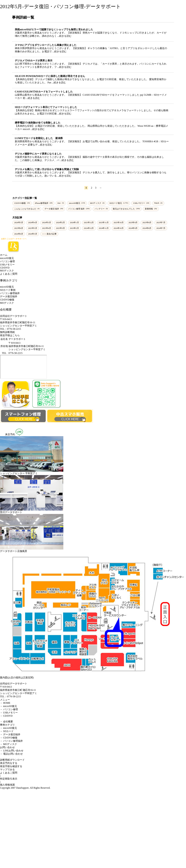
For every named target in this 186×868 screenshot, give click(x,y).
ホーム (4, 255)
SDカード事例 (8, 290)
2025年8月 (147, 223)
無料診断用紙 (7, 332)
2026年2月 (60, 223)
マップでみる (7, 769)
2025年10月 (119, 223)
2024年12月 (89, 228)
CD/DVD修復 (20, 203)
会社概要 (8, 722)
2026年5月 (19, 223)
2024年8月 (147, 228)
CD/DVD (5, 268)
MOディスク (96, 203)
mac (59, 203)
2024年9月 (133, 228)
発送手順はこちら (10, 335)
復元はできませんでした (124, 209)
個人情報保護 (7, 785)
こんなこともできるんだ (25, 209)
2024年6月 (19, 234)
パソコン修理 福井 (76, 209)
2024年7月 (161, 228)
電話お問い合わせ (13, 754)
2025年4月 (47, 228)
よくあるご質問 (9, 274)
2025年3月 (60, 228)
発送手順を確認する (11, 766)
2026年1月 (74, 223)
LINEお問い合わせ (13, 751)
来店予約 (7, 434)
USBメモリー (139, 203)
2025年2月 (74, 228)
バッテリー (100, 209)
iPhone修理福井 (42, 203)
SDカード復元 (116, 203)
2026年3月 (47, 223)
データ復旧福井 (9, 296)
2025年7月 (161, 223)
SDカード (8, 731)
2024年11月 (104, 228)
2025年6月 (19, 228)
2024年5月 (33, 234)
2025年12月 (89, 223)
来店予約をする (9, 763)
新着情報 (149, 209)
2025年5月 (33, 228)
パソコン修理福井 (10, 293)
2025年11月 (104, 223)
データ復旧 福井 (52, 209)
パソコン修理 (7, 261)
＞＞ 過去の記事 (49, 234)
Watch (157, 203)
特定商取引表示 (9, 779)
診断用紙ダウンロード (12, 760)
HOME (7, 703)
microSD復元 (75, 203)
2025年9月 (133, 223)
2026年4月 (33, 223)
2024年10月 (119, 228)
